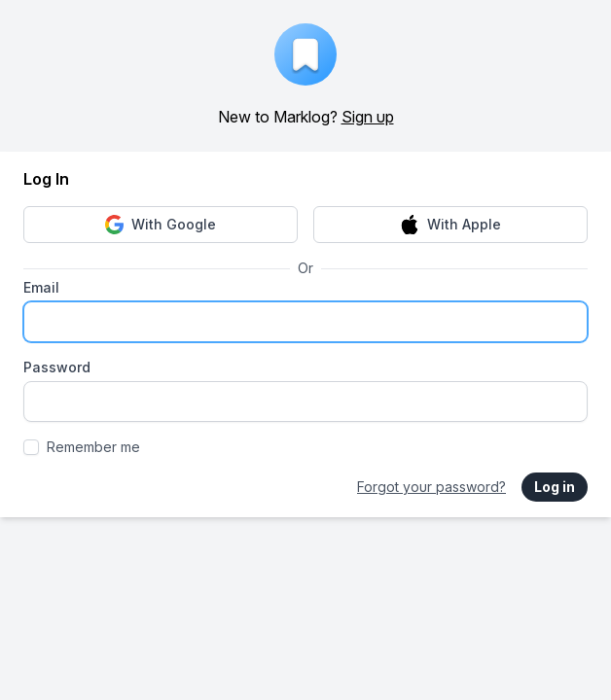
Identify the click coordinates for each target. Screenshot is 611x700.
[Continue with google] (161, 225)
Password (57, 367)
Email (41, 287)
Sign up (368, 117)
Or (305, 268)
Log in (555, 487)
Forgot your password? (431, 487)
